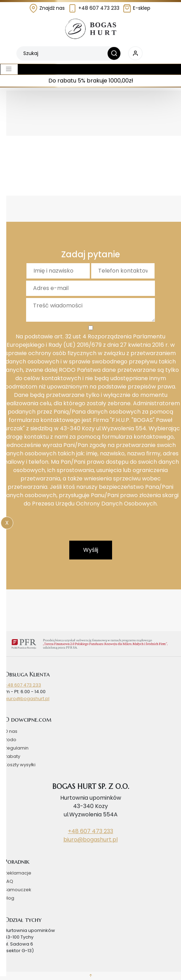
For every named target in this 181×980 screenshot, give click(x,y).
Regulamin (16, 748)
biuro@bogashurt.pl (27, 699)
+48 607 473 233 (94, 8)
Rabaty (12, 756)
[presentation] (90, 527)
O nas (11, 731)
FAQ (9, 881)
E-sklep (136, 8)
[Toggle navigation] (9, 69)
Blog (9, 898)
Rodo (10, 740)
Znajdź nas (47, 8)
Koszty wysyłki (20, 765)
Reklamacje (18, 873)
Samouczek (18, 890)
